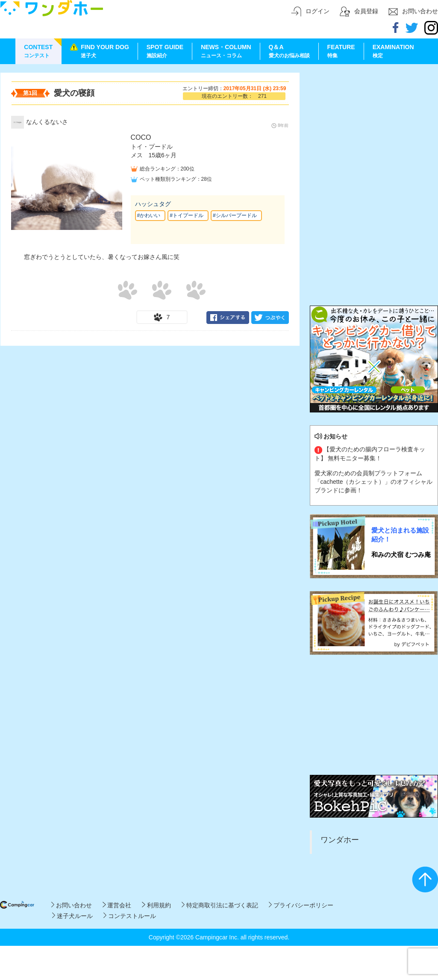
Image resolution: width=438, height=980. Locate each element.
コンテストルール (130, 916)
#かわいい (149, 215)
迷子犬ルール (72, 916)
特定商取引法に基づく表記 (220, 905)
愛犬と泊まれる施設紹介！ (400, 535)
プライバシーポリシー (301, 905)
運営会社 (117, 905)
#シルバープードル (235, 215)
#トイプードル (187, 215)
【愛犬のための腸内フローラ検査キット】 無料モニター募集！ (370, 453)
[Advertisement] (374, 126)
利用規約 (156, 905)
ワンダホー (340, 840)
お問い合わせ (72, 905)
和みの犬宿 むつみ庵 (401, 555)
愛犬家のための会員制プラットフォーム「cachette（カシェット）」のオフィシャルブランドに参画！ (374, 482)
